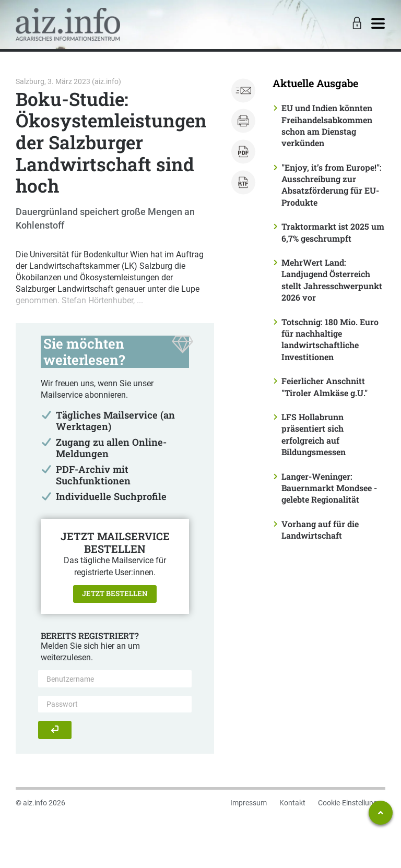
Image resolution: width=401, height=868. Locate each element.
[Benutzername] (115, 679)
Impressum (249, 803)
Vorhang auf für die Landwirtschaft (320, 530)
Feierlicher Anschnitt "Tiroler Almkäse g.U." (325, 387)
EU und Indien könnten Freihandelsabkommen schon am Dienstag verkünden (327, 125)
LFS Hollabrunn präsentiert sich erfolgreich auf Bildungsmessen (314, 434)
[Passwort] (115, 704)
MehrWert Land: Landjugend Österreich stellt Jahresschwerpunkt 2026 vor (332, 280)
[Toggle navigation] (378, 24)
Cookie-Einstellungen (352, 803)
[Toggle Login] (356, 24)
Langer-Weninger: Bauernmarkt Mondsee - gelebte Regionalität (329, 488)
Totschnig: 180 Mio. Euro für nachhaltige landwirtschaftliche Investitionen (330, 339)
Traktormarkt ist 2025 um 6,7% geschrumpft (333, 232)
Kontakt (292, 803)
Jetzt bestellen (115, 593)
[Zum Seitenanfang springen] (381, 813)
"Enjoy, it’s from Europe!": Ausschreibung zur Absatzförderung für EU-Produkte (332, 185)
